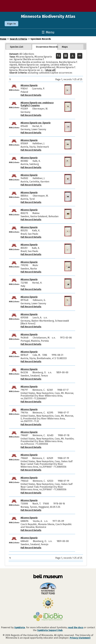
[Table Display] (66, 56)
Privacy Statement (80, 638)
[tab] (19, 47)
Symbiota (20, 627)
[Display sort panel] (58, 56)
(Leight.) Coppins (37, 104)
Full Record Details (31, 95)
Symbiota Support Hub (50, 630)
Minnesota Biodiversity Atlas (48, 16)
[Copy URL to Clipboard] (80, 56)
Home (3, 39)
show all (50, 70)
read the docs (76, 627)
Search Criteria (18, 39)
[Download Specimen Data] (73, 56)
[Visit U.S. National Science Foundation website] (48, 603)
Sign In (11, 24)
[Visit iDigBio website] (48, 617)
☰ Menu (48, 32)
